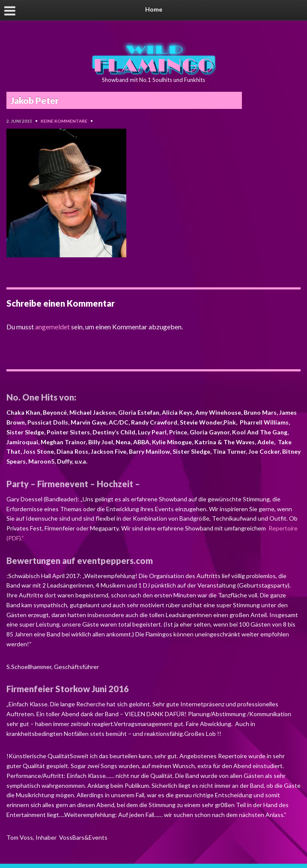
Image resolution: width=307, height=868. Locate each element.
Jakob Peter (35, 100)
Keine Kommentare (64, 121)
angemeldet (52, 327)
